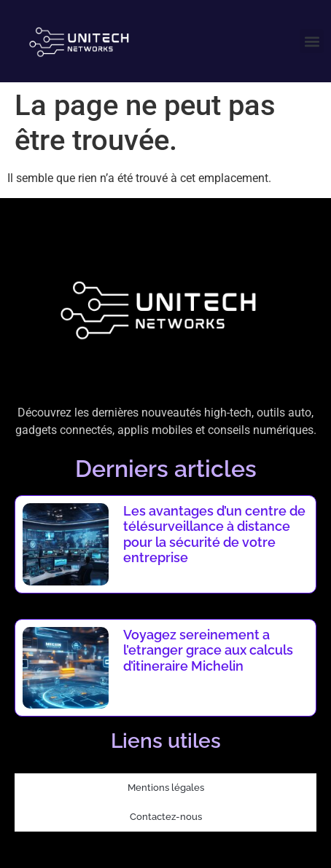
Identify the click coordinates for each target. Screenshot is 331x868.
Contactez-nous (166, 817)
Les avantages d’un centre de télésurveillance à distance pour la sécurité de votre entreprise (214, 534)
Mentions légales (166, 788)
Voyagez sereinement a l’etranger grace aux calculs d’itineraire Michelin (208, 650)
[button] (312, 41)
